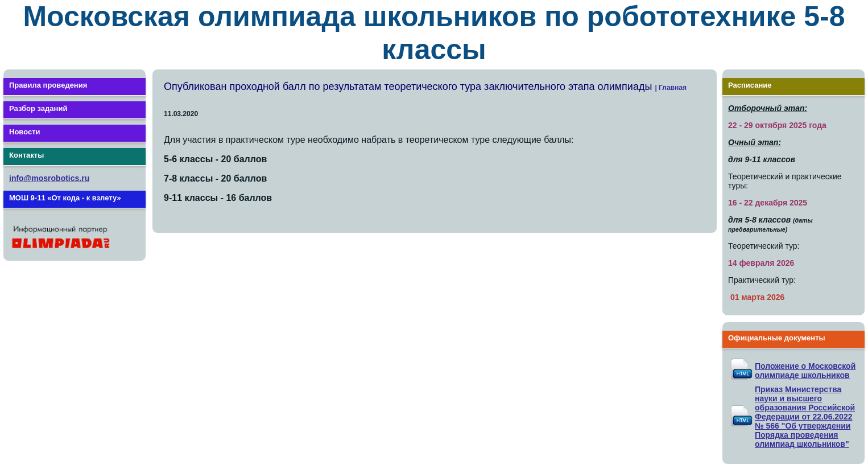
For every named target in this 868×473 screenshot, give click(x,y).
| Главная (671, 88)
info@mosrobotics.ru (49, 178)
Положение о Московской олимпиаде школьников (805, 371)
